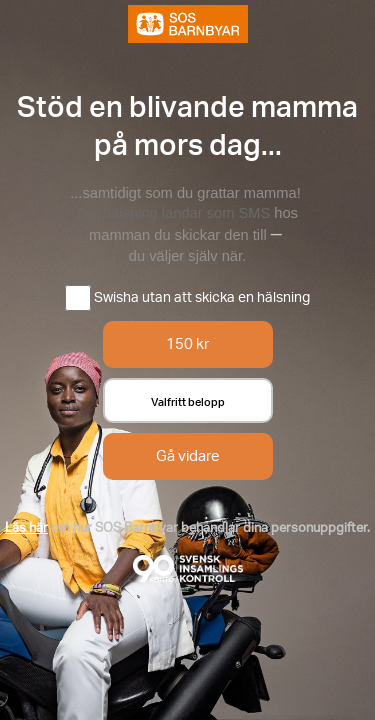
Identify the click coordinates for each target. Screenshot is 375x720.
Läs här (26, 527)
